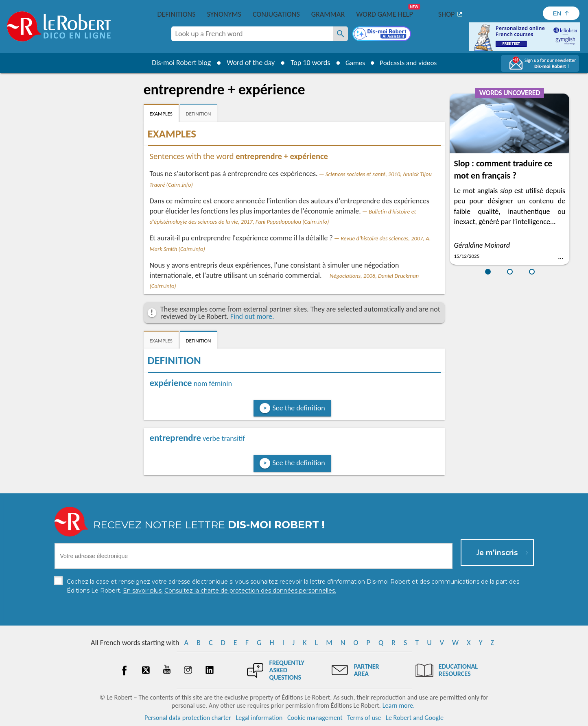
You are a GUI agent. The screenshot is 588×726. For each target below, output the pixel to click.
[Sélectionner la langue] (561, 13)
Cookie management (315, 718)
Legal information (259, 718)
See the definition (299, 408)
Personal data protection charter (188, 718)
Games (353, 63)
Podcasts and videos (409, 63)
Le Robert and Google (415, 718)
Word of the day (248, 63)
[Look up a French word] (341, 34)
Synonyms (224, 14)
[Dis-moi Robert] (383, 35)
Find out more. (252, 316)
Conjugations (276, 14)
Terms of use (364, 718)
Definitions (177, 14)
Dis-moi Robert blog (178, 63)
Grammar (328, 14)
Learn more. (399, 705)
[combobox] (252, 34)
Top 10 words (307, 63)
